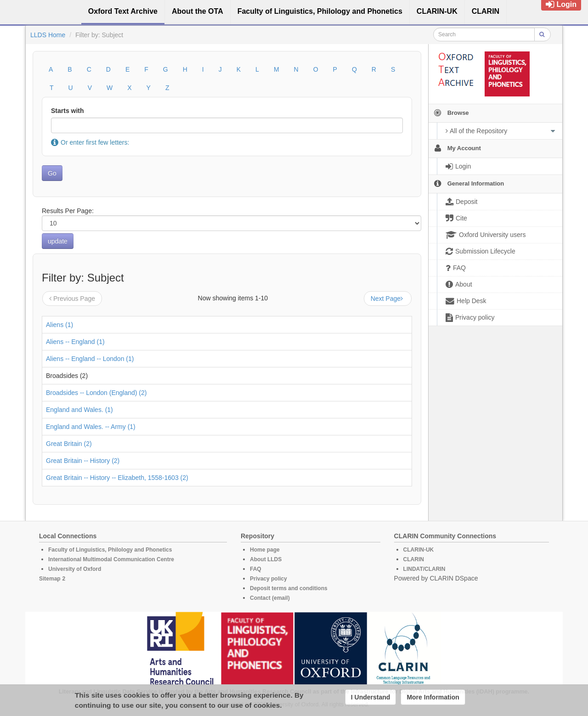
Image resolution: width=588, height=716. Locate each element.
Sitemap (50, 579)
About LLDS (266, 559)
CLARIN (414, 559)
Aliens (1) (59, 325)
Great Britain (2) (69, 444)
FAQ (256, 569)
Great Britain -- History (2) (83, 461)
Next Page (388, 299)
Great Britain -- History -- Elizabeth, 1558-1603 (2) (117, 478)
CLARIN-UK (419, 550)
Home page (265, 550)
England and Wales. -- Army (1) (91, 427)
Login (561, 4)
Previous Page (72, 299)
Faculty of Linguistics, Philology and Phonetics (110, 550)
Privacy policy (269, 579)
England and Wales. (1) (79, 410)
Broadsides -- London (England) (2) (96, 393)
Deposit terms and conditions (289, 588)
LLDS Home (48, 35)
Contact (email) (270, 598)
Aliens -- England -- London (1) (90, 359)
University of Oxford (75, 569)
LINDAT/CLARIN (424, 569)
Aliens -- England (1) (75, 342)
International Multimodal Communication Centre (111, 559)
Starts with (68, 111)
